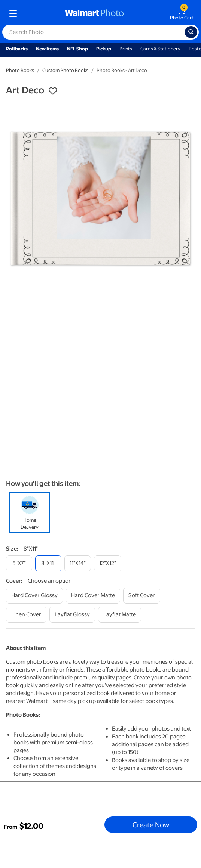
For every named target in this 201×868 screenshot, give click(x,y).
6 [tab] (116, 303)
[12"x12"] (108, 563)
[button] (53, 91)
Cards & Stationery (160, 49)
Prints (126, 49)
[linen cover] (26, 615)
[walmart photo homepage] (94, 13)
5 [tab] (105, 303)
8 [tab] (138, 303)
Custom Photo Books (65, 70)
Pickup (104, 49)
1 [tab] (60, 303)
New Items (47, 49)
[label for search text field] (93, 32)
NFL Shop (77, 49)
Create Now (151, 825)
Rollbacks (17, 49)
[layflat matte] (120, 615)
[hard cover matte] (93, 596)
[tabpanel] (100, 199)
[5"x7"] (19, 563)
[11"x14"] (78, 563)
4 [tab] (94, 303)
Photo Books (20, 70)
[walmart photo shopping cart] (182, 13)
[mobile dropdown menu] (13, 13)
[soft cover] (142, 596)
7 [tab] (127, 303)
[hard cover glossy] (34, 596)
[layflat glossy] (72, 615)
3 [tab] (82, 303)
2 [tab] (71, 303)
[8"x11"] (48, 563)
